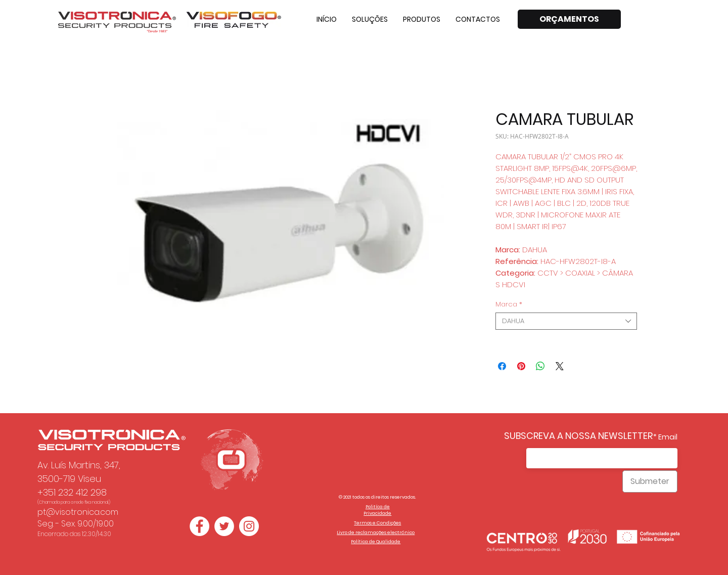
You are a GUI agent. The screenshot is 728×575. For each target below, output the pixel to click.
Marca (509, 304)
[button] (370, 19)
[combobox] (566, 321)
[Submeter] (650, 481)
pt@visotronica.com (78, 512)
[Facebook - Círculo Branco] (199, 526)
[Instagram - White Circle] (249, 526)
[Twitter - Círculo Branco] (224, 526)
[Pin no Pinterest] (521, 366)
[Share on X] (560, 366)
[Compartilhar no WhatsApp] (540, 366)
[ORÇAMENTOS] (569, 19)
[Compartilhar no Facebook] (502, 366)
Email (668, 437)
